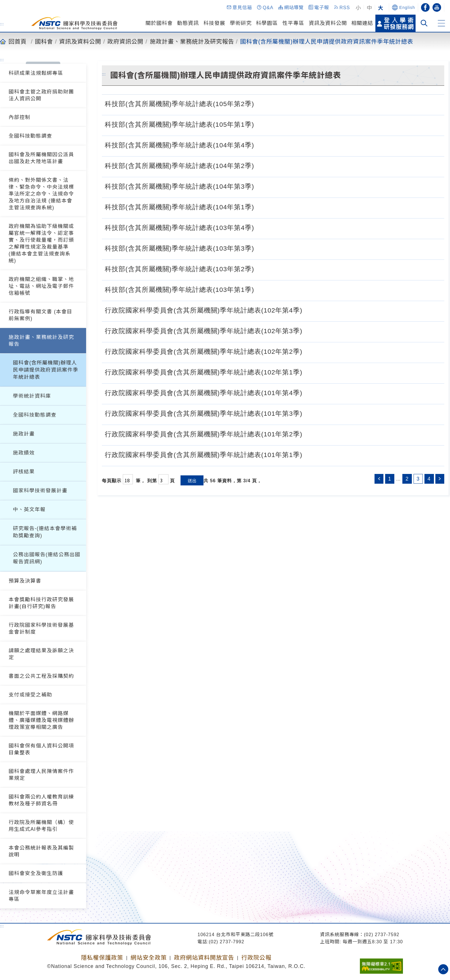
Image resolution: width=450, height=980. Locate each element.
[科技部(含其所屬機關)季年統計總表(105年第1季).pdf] (260, 124)
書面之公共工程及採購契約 (41, 676)
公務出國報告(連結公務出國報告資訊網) (47, 558)
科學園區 (267, 23)
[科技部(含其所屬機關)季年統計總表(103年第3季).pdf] (260, 248)
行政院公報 (256, 958)
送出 (192, 480)
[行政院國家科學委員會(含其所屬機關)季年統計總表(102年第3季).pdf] (308, 330)
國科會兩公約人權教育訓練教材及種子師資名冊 (41, 800)
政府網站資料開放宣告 (204, 958)
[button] (239, 7)
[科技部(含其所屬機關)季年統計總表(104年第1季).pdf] (260, 206)
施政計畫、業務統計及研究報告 (192, 41)
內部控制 (20, 117)
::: (2, 24)
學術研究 (241, 23)
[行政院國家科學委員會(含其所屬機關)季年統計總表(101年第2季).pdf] (308, 434)
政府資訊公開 (125, 41)
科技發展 (214, 23)
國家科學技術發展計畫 (40, 491)
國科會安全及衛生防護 (36, 873)
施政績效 (24, 453)
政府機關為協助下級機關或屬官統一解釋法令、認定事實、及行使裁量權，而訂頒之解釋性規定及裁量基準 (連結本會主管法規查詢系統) (41, 243)
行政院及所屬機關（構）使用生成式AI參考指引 (41, 826)
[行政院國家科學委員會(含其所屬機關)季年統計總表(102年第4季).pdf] (308, 310)
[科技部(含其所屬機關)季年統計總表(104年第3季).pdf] (260, 186)
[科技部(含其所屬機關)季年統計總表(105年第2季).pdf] (260, 103)
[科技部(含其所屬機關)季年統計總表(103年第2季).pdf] (260, 268)
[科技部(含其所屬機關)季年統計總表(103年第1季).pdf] (260, 289)
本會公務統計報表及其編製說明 (41, 851)
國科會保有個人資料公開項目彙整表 (41, 749)
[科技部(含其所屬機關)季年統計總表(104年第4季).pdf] (260, 145)
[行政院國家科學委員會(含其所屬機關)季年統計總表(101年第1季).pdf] (308, 454)
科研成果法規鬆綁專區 (36, 73)
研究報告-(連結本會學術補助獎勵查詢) (45, 532)
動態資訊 (188, 23)
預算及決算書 (25, 581)
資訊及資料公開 (328, 23)
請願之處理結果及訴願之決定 (41, 654)
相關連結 (362, 23)
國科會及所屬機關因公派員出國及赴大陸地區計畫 (41, 158)
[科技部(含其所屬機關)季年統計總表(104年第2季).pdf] (260, 165)
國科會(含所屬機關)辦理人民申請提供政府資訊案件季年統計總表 (327, 41)
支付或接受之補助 (30, 695)
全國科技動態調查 (30, 136)
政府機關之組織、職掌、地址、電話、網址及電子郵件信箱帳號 (41, 286)
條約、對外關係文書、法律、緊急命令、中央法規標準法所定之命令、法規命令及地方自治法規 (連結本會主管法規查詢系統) (41, 194)
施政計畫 (24, 434)
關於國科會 (159, 23)
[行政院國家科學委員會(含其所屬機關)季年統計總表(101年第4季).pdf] (308, 392)
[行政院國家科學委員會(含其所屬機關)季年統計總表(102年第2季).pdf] (308, 351)
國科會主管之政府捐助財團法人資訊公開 (41, 95)
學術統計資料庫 (32, 396)
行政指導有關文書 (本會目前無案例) (40, 315)
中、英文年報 (29, 509)
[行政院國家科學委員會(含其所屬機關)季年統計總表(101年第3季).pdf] (308, 413)
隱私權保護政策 (102, 958)
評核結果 (24, 472)
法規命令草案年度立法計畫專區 (41, 896)
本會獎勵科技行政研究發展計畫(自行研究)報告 (41, 603)
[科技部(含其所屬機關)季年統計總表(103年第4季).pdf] (260, 227)
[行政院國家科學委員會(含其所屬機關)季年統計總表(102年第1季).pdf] (308, 372)
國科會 (44, 41)
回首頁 (18, 41)
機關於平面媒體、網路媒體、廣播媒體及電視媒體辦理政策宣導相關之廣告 (41, 720)
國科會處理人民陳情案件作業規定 (41, 775)
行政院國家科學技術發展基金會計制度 (41, 628)
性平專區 (293, 23)
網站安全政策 (149, 958)
